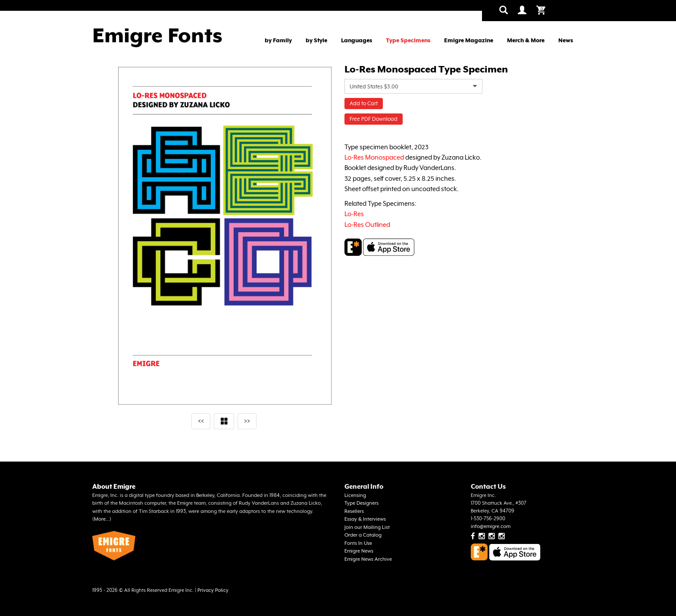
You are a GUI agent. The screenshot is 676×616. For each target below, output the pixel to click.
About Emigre (114, 486)
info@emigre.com (491, 526)
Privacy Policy (213, 590)
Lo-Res (354, 214)
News (566, 40)
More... (102, 519)
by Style (316, 40)
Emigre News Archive (368, 559)
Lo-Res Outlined (367, 225)
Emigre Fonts (157, 35)
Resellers (354, 511)
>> (247, 421)
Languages (357, 40)
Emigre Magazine (469, 40)
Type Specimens (408, 40)
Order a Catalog (363, 535)
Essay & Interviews (365, 519)
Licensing (355, 495)
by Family (278, 40)
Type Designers (361, 503)
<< (201, 421)
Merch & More (526, 40)
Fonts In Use (358, 543)
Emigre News (359, 551)
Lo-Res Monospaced (374, 157)
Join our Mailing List (367, 527)
